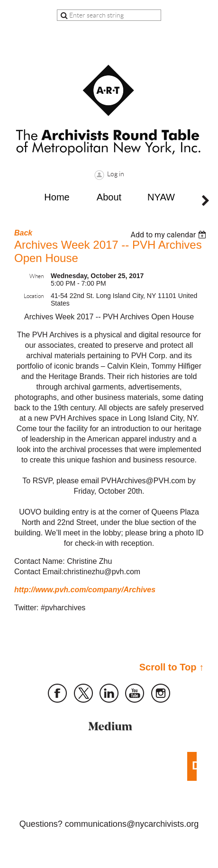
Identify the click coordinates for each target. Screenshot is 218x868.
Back (23, 233)
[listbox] (169, 235)
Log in (116, 174)
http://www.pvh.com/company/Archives (85, 590)
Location (34, 296)
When (36, 276)
